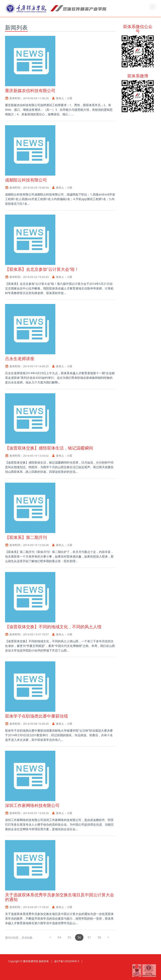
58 (99, 937)
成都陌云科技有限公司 (26, 180)
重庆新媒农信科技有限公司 (30, 91)
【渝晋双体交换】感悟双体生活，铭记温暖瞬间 (49, 448)
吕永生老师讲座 (20, 359)
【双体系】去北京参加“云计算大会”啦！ (42, 269)
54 (59, 937)
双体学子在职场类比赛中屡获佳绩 (36, 716)
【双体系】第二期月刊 (26, 537)
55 (69, 937)
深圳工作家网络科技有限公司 (32, 805)
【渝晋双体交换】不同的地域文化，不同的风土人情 (53, 627)
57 (89, 937)
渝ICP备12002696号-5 (67, 961)
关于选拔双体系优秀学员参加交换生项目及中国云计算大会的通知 (60, 897)
